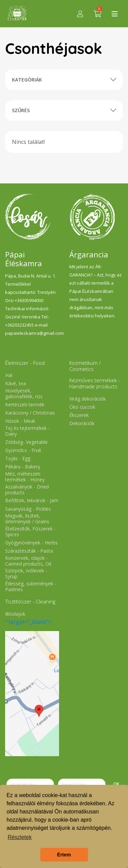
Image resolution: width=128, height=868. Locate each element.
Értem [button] (64, 855)
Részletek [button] (19, 837)
